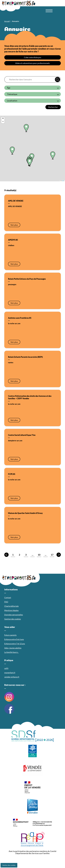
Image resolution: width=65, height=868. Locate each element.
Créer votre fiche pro (33, 57)
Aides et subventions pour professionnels (32, 63)
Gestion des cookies (9, 865)
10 (39, 555)
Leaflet (62, 181)
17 (52, 555)
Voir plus (14, 225)
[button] (12, 151)
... (33, 555)
